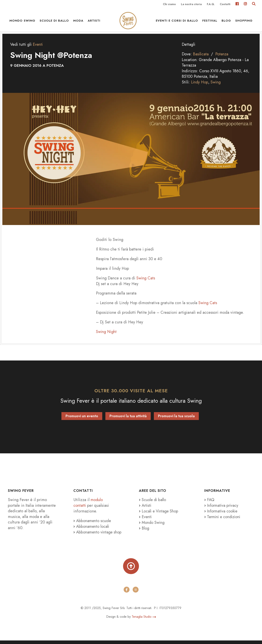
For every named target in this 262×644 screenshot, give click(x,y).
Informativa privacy (222, 509)
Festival (210, 22)
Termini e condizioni (224, 520)
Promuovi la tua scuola (176, 420)
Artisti (94, 22)
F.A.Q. (211, 4)
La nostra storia (191, 4)
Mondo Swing (22, 22)
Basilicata (201, 58)
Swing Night (107, 335)
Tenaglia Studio (144, 620)
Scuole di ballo (54, 22)
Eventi (38, 48)
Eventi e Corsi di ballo (177, 22)
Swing (216, 86)
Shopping (244, 22)
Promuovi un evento (82, 420)
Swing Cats (146, 282)
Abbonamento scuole (93, 524)
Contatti (225, 4)
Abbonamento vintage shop (98, 535)
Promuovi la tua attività (128, 420)
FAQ (209, 503)
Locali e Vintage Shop (161, 514)
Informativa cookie (222, 514)
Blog (226, 22)
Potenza (223, 58)
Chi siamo (169, 4)
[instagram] (136, 593)
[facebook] (127, 593)
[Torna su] (131, 569)
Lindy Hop (200, 86)
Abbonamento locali (92, 530)
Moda (78, 22)
